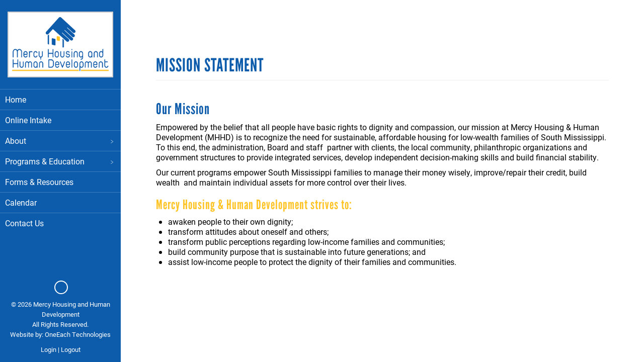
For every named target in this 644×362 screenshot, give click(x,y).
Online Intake (28, 120)
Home (16, 99)
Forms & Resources (39, 182)
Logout (71, 349)
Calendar (21, 202)
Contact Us (24, 223)
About (60, 141)
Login (49, 349)
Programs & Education (60, 161)
